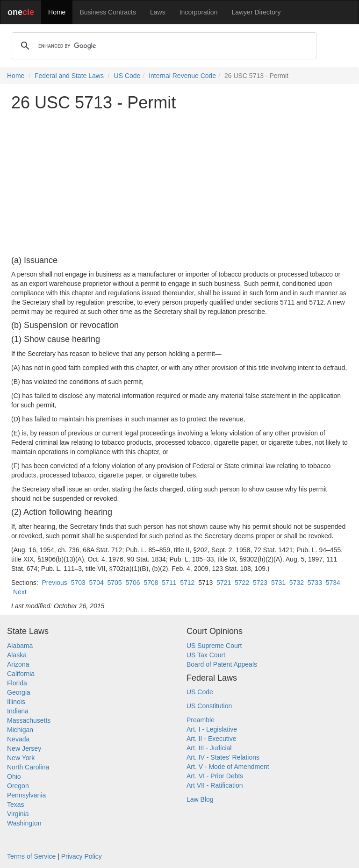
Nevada (18, 739)
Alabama (20, 646)
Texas (16, 804)
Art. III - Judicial (209, 748)
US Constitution (209, 706)
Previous (54, 583)
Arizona (18, 664)
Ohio (14, 776)
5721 (224, 583)
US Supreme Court (214, 646)
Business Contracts (108, 12)
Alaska (17, 655)
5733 (315, 583)
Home (57, 12)
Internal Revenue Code (182, 76)
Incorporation (199, 12)
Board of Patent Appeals (222, 664)
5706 (133, 583)
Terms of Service (31, 856)
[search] (163, 46)
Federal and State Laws (69, 76)
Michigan (20, 730)
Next (20, 592)
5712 (187, 583)
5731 (278, 583)
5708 (151, 583)
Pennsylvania (26, 795)
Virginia (18, 814)
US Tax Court (206, 655)
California (21, 674)
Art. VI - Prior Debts (215, 776)
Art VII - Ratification (215, 785)
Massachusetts (29, 720)
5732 (297, 583)
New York (21, 758)
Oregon (18, 786)
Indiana (18, 711)
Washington (24, 823)
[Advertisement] (179, 184)
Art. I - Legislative (212, 729)
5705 (115, 583)
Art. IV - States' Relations (223, 757)
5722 (242, 583)
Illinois (16, 702)
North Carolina (28, 767)
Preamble (201, 720)
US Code (127, 76)
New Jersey (24, 748)
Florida (17, 683)
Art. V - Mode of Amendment (228, 767)
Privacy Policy (82, 856)
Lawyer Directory (256, 12)
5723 (260, 583)
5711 (169, 583)
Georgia (19, 692)
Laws (158, 12)
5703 (78, 583)
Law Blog (200, 799)
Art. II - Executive (212, 739)
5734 (333, 583)
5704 (97, 583)
